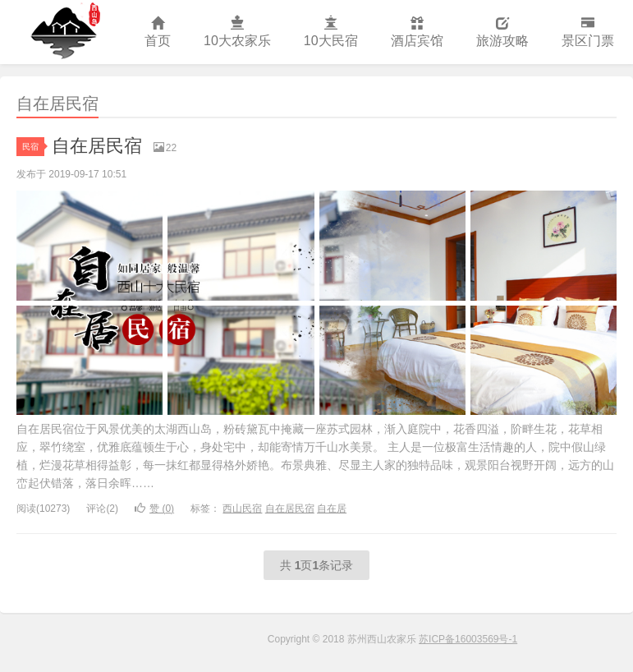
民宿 (33, 147)
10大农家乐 (237, 32)
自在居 (332, 509)
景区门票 (588, 32)
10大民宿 (331, 32)
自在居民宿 (97, 146)
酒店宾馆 (417, 32)
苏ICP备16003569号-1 (468, 639)
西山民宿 (242, 509)
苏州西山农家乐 (64, 32)
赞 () (154, 509)
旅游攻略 (502, 32)
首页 (158, 32)
